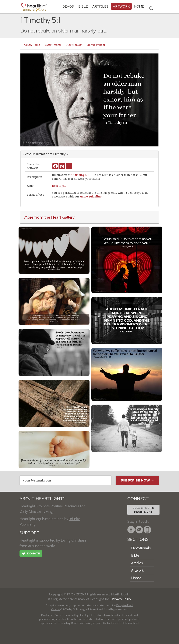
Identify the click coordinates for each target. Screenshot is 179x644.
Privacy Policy (122, 599)
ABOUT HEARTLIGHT (42, 499)
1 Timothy (59, 154)
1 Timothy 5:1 (80, 175)
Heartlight (59, 186)
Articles (100, 6)
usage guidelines (91, 197)
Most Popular (74, 45)
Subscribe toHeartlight (144, 510)
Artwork (121, 6)
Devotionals (141, 548)
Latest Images (53, 45)
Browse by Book (96, 45)
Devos (68, 6)
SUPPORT (29, 533)
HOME (139, 6)
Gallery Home (32, 45)
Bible (83, 6)
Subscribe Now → (137, 480)
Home (136, 578)
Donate (31, 554)
